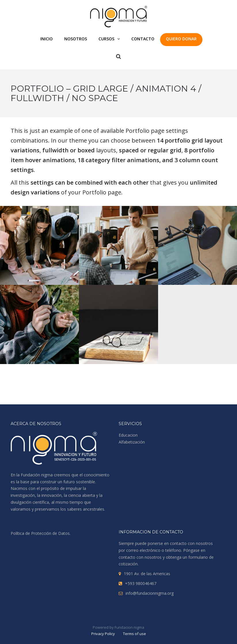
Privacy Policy (103, 634)
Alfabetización (132, 442)
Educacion (128, 435)
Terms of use (134, 634)
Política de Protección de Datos (40, 533)
